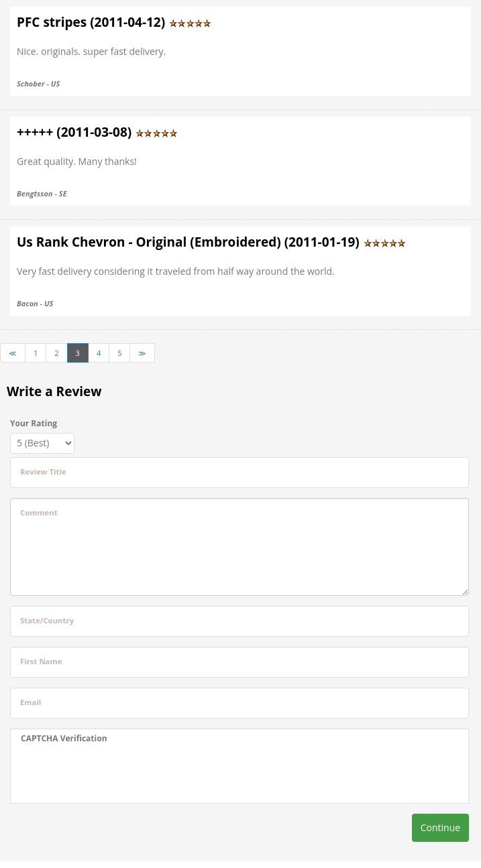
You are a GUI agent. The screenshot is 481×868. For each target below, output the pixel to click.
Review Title (43, 472)
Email (31, 702)
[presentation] (105, 773)
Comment (39, 512)
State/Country (47, 620)
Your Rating (34, 423)
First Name (41, 661)
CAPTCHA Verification (64, 738)
